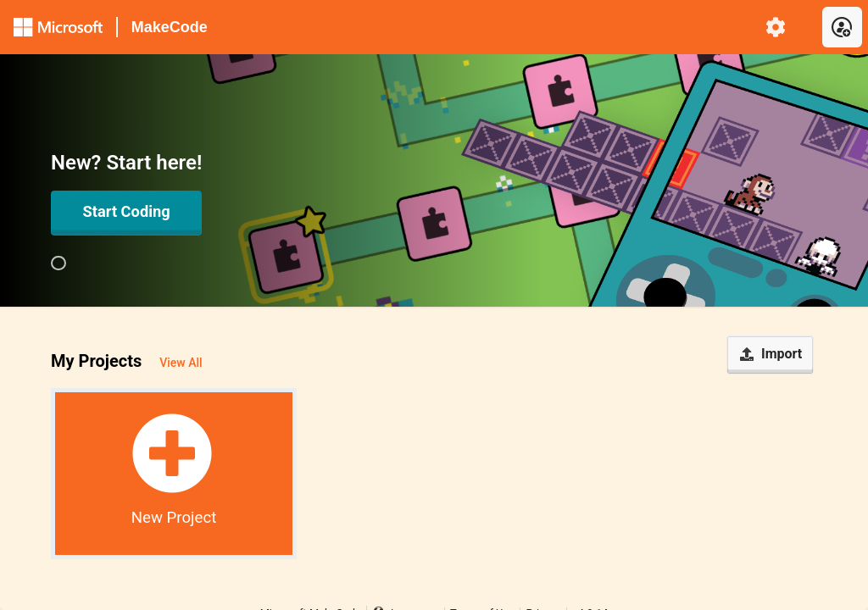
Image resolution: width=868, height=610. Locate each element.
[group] (58, 263)
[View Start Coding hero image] (58, 263)
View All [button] (181, 363)
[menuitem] (776, 27)
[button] (174, 474)
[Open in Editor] (126, 213)
